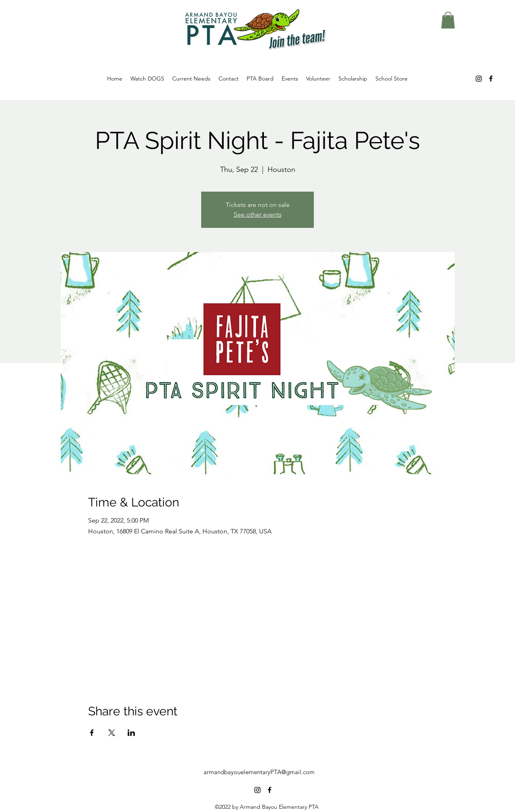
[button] (448, 20)
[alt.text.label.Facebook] (491, 79)
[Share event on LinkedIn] (131, 733)
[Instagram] (479, 79)
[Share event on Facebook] (92, 733)
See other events (258, 214)
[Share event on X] (112, 733)
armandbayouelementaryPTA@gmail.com (259, 772)
